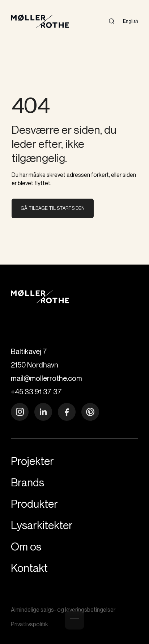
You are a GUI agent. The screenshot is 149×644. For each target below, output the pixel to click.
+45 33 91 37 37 (36, 392)
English (131, 21)
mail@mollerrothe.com (46, 378)
